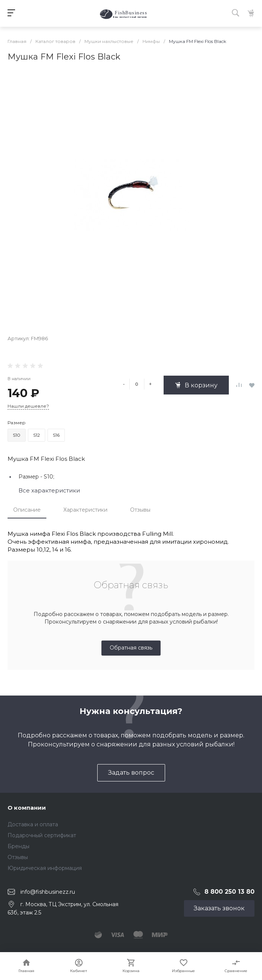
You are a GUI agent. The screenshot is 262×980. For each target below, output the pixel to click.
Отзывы (140, 510)
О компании (27, 808)
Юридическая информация (45, 868)
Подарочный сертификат (42, 835)
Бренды (18, 846)
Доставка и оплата (33, 824)
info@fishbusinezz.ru (48, 892)
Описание (27, 510)
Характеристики (85, 510)
